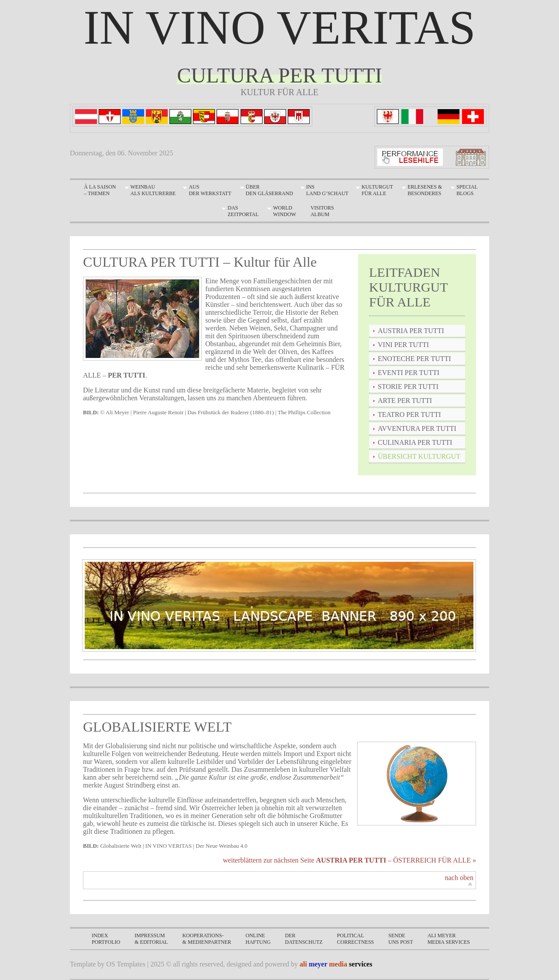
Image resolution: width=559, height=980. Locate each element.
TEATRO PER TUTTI (409, 414)
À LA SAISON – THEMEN (100, 190)
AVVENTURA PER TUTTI (417, 428)
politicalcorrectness (356, 939)
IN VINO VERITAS (279, 28)
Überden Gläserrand (269, 190)
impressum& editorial (151, 939)
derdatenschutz (304, 939)
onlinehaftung (258, 939)
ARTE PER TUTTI (405, 401)
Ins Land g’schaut (327, 190)
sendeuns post (400, 939)
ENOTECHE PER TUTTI (414, 359)
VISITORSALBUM (322, 211)
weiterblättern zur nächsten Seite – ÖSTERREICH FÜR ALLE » (349, 860)
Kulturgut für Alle (377, 190)
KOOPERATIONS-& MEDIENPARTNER (207, 939)
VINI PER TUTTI (403, 345)
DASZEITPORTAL (243, 211)
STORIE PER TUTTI (408, 387)
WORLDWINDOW (285, 211)
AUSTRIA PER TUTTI (411, 331)
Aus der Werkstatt (210, 190)
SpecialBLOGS (467, 190)
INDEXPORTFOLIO (106, 939)
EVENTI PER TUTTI (409, 373)
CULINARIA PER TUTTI (415, 442)
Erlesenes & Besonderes (425, 190)
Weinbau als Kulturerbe (153, 190)
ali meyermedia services (449, 939)
